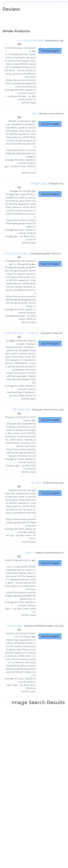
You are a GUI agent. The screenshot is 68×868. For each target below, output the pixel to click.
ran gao (36, 483)
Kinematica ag (54, 40)
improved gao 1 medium (22, 333)
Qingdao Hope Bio (52, 333)
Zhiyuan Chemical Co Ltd (48, 410)
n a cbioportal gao (30, 40)
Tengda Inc (56, 184)
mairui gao (15, 626)
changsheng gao (16, 253)
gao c (30, 552)
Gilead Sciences (53, 483)
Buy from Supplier (50, 51)
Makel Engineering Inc (49, 553)
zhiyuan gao (22, 409)
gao (35, 113)
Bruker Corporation (51, 114)
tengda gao (39, 183)
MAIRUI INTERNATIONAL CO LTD (44, 626)
